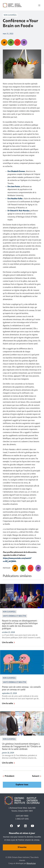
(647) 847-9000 (22, 816)
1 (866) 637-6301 (22, 819)
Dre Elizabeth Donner (16, 171)
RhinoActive (31, 863)
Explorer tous (22, 785)
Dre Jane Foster (14, 187)
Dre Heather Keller (15, 199)
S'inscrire (22, 847)
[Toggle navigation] (39, 5)
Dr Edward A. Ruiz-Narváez (19, 211)
